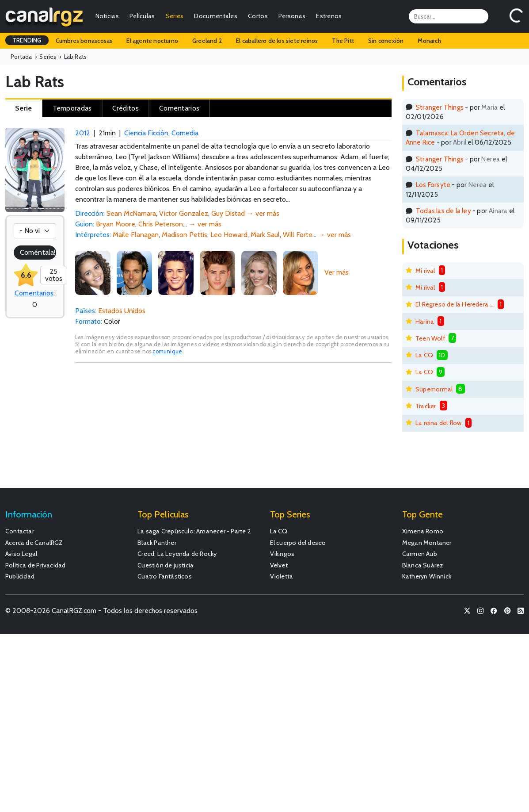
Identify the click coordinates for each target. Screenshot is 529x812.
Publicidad (20, 576)
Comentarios (34, 293)
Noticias (107, 16)
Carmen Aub (420, 554)
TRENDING (27, 40)
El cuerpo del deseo (298, 543)
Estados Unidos (122, 311)
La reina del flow (438, 423)
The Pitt (343, 41)
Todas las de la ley (443, 211)
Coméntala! (38, 252)
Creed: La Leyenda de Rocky (177, 554)
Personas (292, 16)
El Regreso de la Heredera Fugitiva (455, 304)
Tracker (426, 406)
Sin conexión (386, 41)
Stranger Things (440, 107)
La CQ (424, 355)
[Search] (449, 16)
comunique (167, 351)
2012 (83, 133)
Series (175, 16)
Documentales (216, 16)
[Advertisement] (233, 429)
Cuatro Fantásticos (165, 576)
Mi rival (425, 271)
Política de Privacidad (35, 565)
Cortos (258, 16)
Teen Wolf (430, 338)
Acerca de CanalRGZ (34, 543)
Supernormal (434, 389)
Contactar (20, 531)
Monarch (429, 41)
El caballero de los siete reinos (277, 41)
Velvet (279, 565)
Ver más (337, 272)
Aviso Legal (21, 554)
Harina (425, 322)
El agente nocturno (152, 41)
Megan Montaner (427, 543)
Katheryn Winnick (427, 576)
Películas (142, 16)
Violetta (282, 576)
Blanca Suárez (423, 565)
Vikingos (282, 554)
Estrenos (329, 16)
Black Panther (157, 543)
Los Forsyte (433, 185)
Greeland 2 (207, 41)
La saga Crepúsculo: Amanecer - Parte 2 (194, 531)
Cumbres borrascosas (84, 41)
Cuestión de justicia (166, 565)
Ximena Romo (423, 531)
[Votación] (35, 231)
